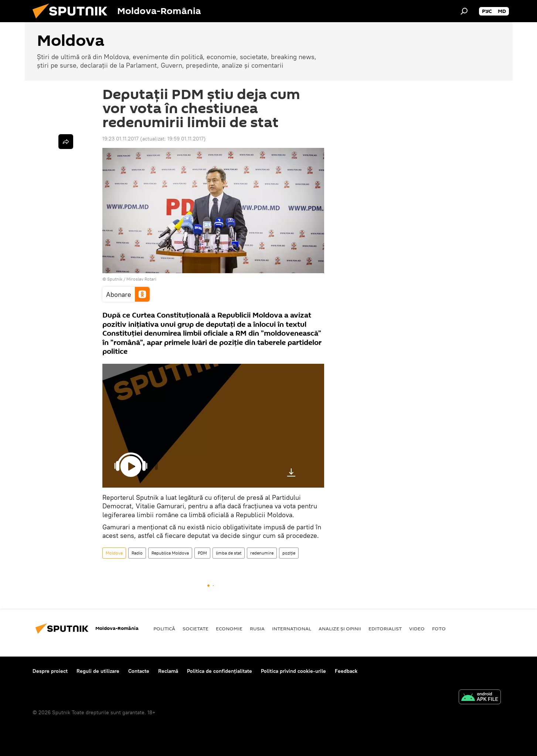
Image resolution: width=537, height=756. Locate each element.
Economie (229, 628)
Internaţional (292, 628)
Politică (164, 628)
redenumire (262, 553)
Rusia (257, 628)
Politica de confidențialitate (220, 671)
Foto (439, 628)
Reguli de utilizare (98, 671)
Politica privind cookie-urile (293, 671)
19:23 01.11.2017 (120, 139)
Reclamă (168, 671)
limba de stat (229, 553)
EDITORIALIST (385, 628)
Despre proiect (50, 671)
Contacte (139, 671)
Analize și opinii (340, 628)
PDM (202, 553)
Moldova (114, 553)
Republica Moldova (170, 553)
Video (417, 628)
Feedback (346, 671)
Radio (137, 553)
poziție (289, 553)
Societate (196, 628)
